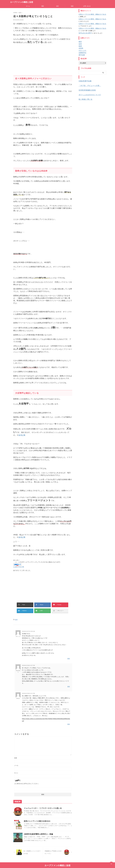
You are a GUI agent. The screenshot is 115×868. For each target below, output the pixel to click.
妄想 (57, 6)
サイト (16, 770)
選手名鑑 (81, 55)
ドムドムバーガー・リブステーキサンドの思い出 (43, 805)
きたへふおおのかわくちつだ (88, 94)
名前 (16, 755)
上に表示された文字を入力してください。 (27, 780)
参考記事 (22, 435)
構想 (43, 6)
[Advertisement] (43, 58)
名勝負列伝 (82, 53)
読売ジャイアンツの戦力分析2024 (37, 818)
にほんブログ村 (19, 567)
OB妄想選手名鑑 (84, 81)
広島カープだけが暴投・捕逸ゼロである (91, 14)
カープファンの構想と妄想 (22, 2)
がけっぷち (82, 50)
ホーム (28, 6)
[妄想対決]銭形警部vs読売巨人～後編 (38, 831)
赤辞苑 (81, 48)
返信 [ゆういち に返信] (69, 656)
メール (16, 762)
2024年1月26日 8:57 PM (28, 663)
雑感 (72, 6)
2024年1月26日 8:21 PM (28, 690)
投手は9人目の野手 (84, 33)
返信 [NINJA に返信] (69, 721)
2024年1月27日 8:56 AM (28, 629)
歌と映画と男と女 (84, 98)
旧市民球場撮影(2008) (86, 89)
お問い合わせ (87, 6)
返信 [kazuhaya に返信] (69, 684)
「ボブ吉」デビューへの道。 (88, 85)
